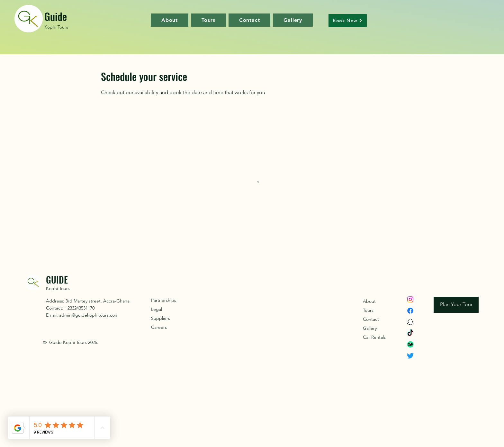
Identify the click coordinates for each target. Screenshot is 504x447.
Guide (56, 16)
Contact (371, 319)
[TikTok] (410, 333)
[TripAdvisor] (410, 344)
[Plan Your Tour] (456, 305)
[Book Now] (348, 21)
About (369, 301)
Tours (368, 310)
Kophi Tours (56, 27)
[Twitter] (410, 356)
